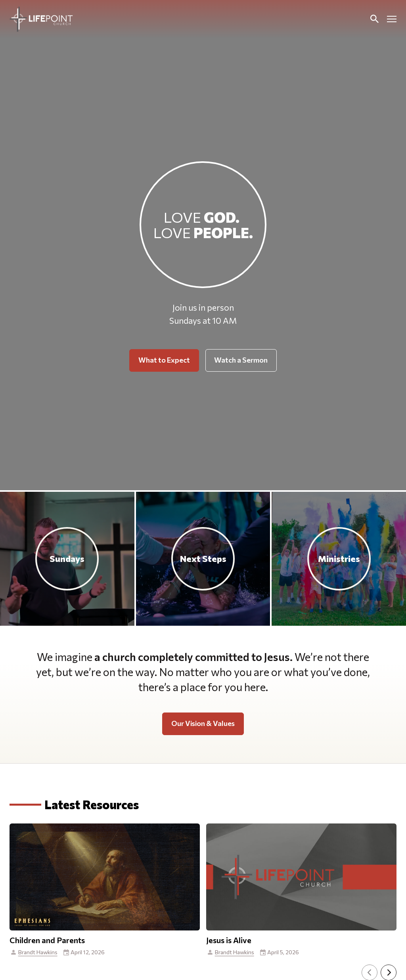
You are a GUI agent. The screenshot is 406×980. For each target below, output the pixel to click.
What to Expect (164, 360)
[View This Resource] (105, 925)
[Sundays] (67, 559)
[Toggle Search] (374, 19)
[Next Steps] (203, 559)
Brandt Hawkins (38, 952)
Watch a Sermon (241, 360)
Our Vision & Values (203, 723)
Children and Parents (47, 940)
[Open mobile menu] (392, 19)
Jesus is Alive (229, 940)
